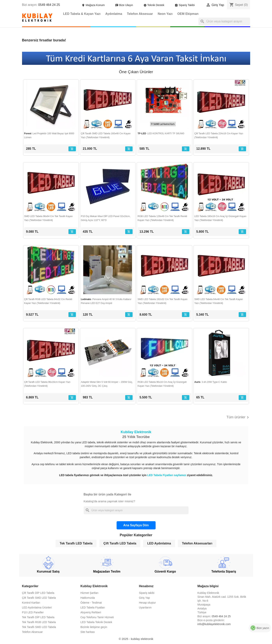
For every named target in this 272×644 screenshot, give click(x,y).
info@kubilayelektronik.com (214, 624)
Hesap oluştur (147, 603)
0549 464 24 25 (49, 5)
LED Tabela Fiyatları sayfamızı (167, 475)
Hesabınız (146, 586)
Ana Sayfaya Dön (136, 525)
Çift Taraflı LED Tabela (120, 543)
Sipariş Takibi (185, 5)
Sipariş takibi (147, 593)
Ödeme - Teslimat (91, 603)
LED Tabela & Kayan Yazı (82, 14)
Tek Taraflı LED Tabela (76, 543)
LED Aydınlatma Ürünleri (37, 607)
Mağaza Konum (94, 5)
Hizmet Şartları (90, 593)
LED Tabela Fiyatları (93, 607)
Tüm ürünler (238, 417)
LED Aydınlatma (159, 543)
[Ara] (224, 21)
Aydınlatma (114, 14)
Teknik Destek (154, 5)
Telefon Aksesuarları (197, 543)
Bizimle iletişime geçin (94, 627)
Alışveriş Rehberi (91, 612)
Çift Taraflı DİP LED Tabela (38, 593)
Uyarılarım (145, 607)
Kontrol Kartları (31, 603)
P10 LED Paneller (33, 612)
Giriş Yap (144, 598)
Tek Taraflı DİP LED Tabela (38, 617)
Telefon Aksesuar (140, 14)
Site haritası (88, 632)
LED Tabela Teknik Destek (96, 622)
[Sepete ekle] (72, 149)
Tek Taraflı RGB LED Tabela (39, 622)
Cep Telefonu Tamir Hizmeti (97, 617)
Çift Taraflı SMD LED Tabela (39, 598)
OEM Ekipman (188, 14)
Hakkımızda (88, 598)
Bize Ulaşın (124, 5)
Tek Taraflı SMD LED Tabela (39, 627)
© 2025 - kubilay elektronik (136, 639)
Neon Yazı (165, 14)
